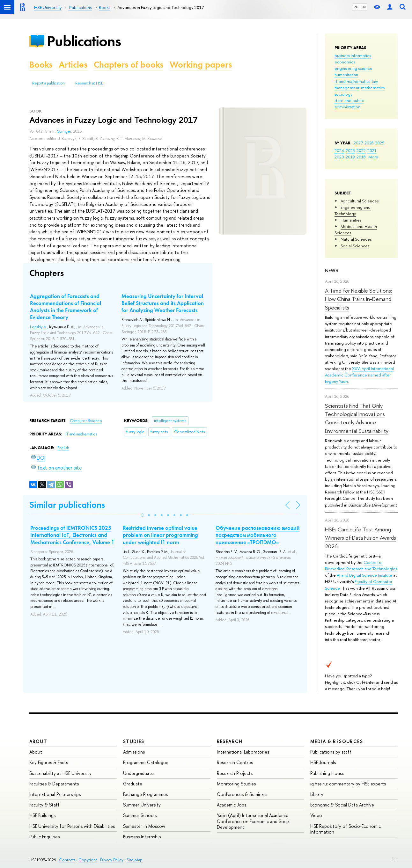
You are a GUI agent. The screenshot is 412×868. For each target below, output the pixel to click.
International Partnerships (55, 794)
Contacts (67, 860)
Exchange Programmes (145, 794)
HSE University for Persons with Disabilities (72, 826)
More (373, 157)
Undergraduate (138, 773)
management (347, 88)
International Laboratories (243, 752)
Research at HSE (89, 83)
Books (41, 65)
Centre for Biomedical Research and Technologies (361, 565)
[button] (143, 515)
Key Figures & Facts (49, 762)
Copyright (88, 860)
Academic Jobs (232, 805)
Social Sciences (355, 246)
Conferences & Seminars (242, 794)
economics (345, 62)
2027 (358, 143)
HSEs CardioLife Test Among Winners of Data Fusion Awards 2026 (360, 538)
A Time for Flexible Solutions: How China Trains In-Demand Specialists (359, 299)
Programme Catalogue (146, 762)
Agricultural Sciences (360, 201)
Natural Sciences (356, 239)
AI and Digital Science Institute (364, 575)
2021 (372, 150)
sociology (343, 94)
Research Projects (235, 773)
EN (364, 7)
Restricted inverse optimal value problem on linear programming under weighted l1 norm (160, 535)
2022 (361, 150)
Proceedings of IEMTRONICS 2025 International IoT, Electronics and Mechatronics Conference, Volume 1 (72, 535)
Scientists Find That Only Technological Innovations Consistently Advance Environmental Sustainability (357, 418)
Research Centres (235, 762)
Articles (73, 65)
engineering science (353, 68)
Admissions (134, 752)
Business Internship (142, 837)
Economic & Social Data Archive (342, 805)
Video (316, 815)
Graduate (133, 784)
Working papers (201, 65)
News (332, 270)
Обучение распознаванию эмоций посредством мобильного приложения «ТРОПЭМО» (258, 535)
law (375, 81)
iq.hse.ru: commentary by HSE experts (348, 784)
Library (317, 794)
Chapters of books (129, 65)
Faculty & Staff (44, 805)
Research (230, 741)
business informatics (353, 55)
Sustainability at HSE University (60, 773)
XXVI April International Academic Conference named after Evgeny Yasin (359, 375)
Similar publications (67, 505)
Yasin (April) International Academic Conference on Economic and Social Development (254, 821)
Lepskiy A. (39, 327)
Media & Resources (337, 741)
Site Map (135, 860)
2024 (339, 150)
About (38, 741)
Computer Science (86, 421)
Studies (134, 741)
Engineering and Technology (353, 210)
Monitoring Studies (236, 784)
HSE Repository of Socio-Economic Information (346, 829)
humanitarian (346, 75)
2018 (361, 157)
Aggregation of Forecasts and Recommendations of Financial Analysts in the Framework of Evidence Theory (66, 307)
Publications (84, 41)
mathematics (373, 88)
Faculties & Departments (54, 784)
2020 (339, 157)
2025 (380, 143)
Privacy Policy (112, 860)
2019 (350, 157)
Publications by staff (331, 752)
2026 (369, 143)
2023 (350, 150)
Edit (395, 859)
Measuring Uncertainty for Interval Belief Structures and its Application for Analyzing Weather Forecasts (163, 303)
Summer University (142, 805)
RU (356, 7)
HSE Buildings (42, 815)
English (63, 448)
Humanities (351, 220)
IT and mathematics (352, 81)
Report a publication (48, 83)
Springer (64, 131)
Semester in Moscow (144, 826)
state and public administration (349, 104)
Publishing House (327, 773)
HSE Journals (323, 762)
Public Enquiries (44, 837)
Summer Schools (140, 815)
